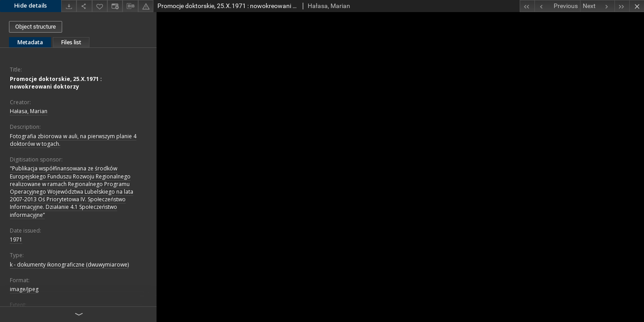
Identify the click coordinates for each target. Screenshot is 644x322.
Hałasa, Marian (29, 111)
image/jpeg (24, 289)
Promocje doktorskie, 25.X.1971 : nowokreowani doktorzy (56, 83)
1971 (16, 239)
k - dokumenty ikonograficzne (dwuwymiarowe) (69, 265)
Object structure (36, 27)
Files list (71, 42)
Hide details (31, 6)
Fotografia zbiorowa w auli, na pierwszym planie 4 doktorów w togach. (73, 140)
